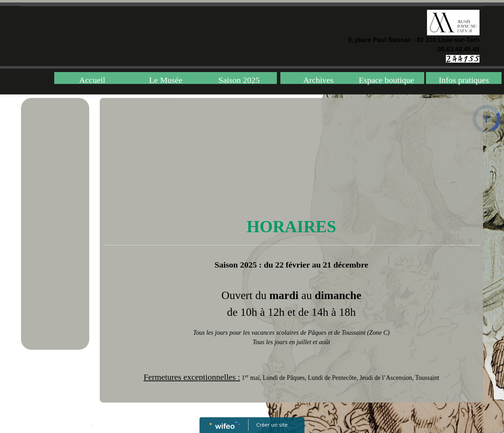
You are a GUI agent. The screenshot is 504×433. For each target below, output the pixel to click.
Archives (318, 80)
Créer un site (272, 425)
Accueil (92, 80)
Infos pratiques (464, 80)
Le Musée (166, 80)
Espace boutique (386, 80)
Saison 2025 (239, 80)
